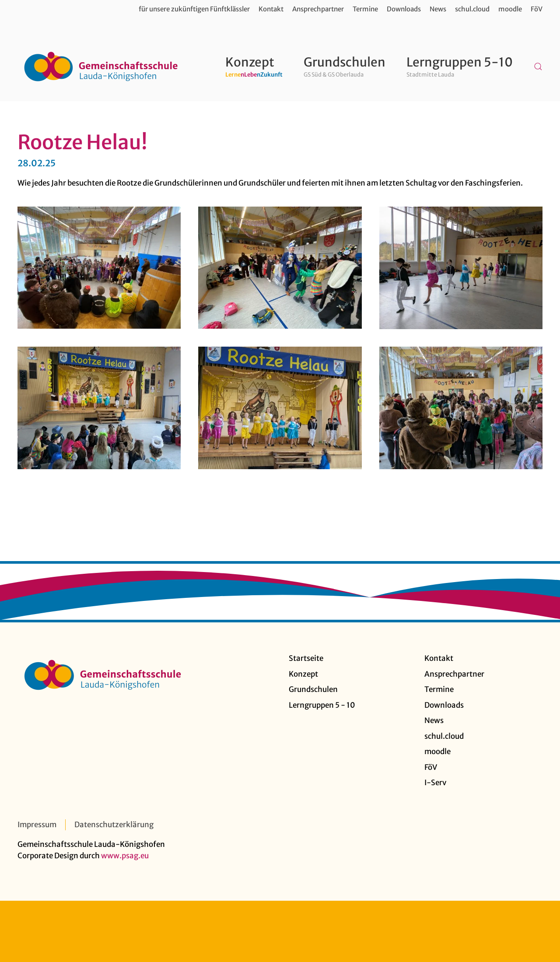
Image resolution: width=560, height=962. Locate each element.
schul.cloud (472, 9)
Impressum (37, 825)
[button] (538, 67)
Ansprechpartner (318, 9)
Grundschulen (313, 689)
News (438, 9)
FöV (537, 9)
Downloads (404, 9)
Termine (365, 9)
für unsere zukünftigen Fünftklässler (194, 9)
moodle (510, 9)
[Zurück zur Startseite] (101, 67)
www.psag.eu (125, 856)
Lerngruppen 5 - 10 (322, 705)
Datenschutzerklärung (114, 825)
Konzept (303, 674)
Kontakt (271, 9)
